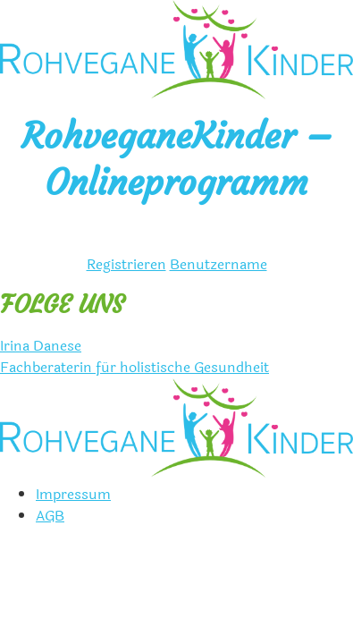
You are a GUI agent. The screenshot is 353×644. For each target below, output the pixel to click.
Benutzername (219, 264)
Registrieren (126, 264)
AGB (50, 516)
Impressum (73, 494)
